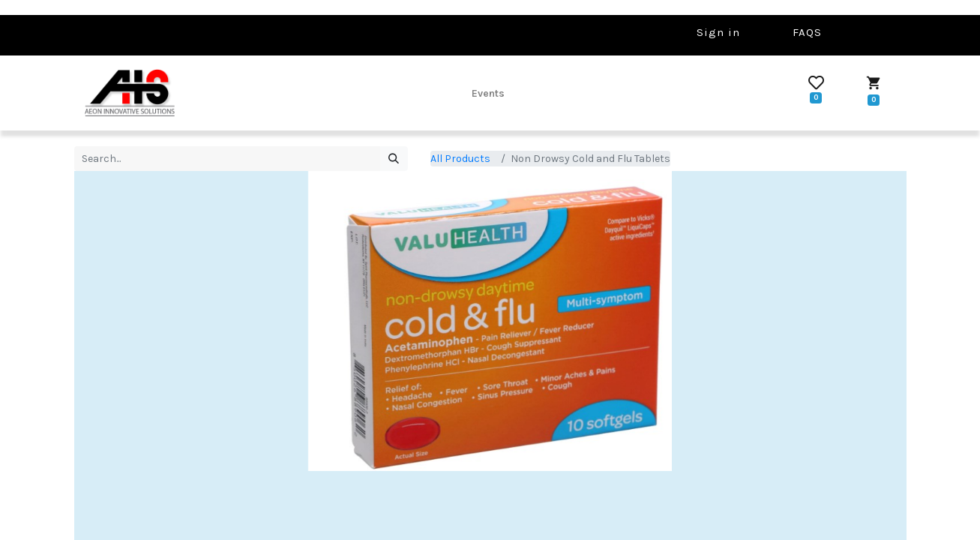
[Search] (394, 159)
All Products (460, 159)
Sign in (718, 32)
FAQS (807, 32)
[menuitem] (488, 93)
